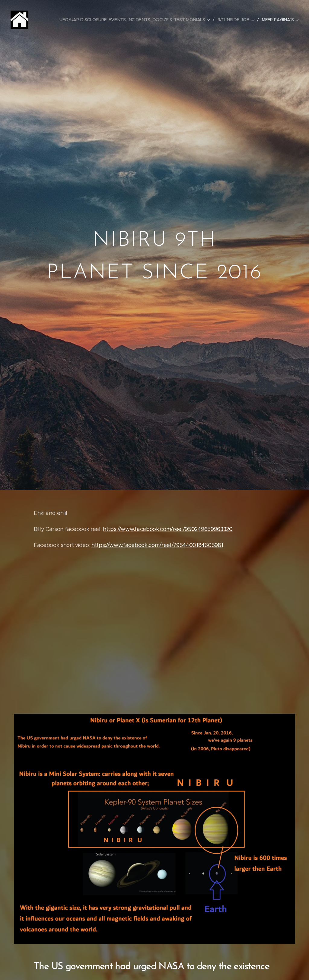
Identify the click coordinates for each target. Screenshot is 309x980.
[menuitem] (137, 20)
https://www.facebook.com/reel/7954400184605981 (157, 545)
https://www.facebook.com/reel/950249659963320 (168, 529)
